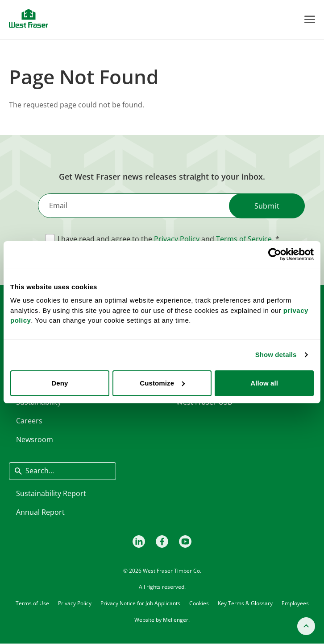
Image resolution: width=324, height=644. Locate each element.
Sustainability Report (51, 493)
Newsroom (35, 439)
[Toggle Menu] (310, 19)
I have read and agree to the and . (166, 239)
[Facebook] (162, 541)
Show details (276, 355)
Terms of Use (32, 603)
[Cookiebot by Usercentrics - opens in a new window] (275, 254)
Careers (29, 421)
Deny (60, 383)
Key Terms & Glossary (245, 603)
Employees (295, 603)
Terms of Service (244, 239)
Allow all (264, 383)
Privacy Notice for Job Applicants (140, 603)
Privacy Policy (177, 239)
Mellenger (176, 620)
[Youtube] (185, 541)
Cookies (199, 603)
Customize (162, 383)
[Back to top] (306, 626)
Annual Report (40, 512)
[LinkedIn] (139, 541)
